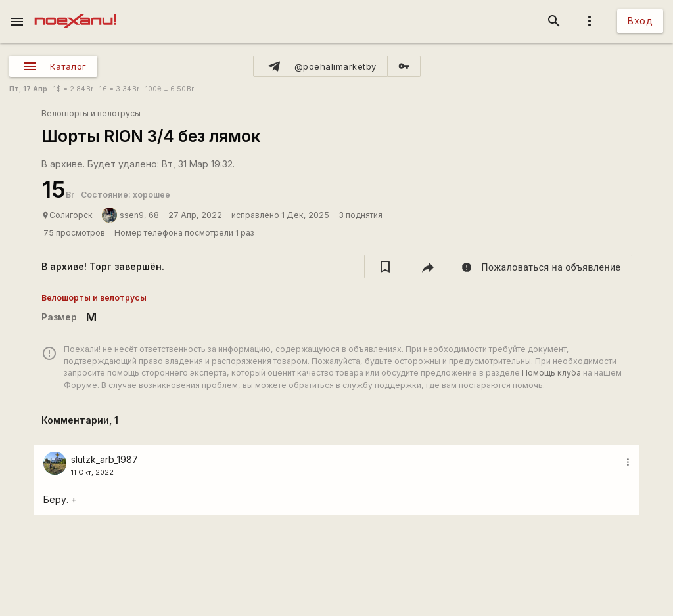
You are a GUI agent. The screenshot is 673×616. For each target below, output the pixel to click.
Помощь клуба (551, 373)
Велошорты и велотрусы (91, 113)
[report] (541, 267)
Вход (640, 21)
